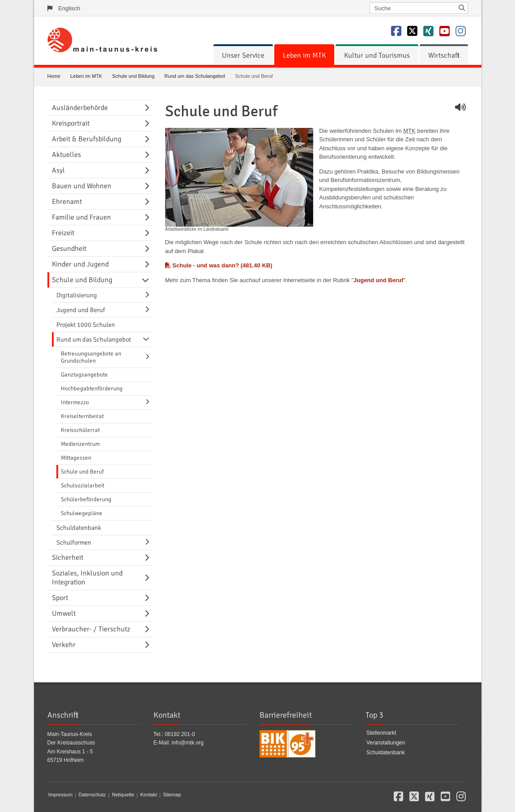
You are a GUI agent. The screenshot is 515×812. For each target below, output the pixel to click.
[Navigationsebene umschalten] (149, 108)
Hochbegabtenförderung (92, 389)
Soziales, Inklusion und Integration (87, 578)
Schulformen (74, 542)
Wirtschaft (444, 55)
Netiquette (123, 795)
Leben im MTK (304, 55)
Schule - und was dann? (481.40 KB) (219, 265)
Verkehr (64, 645)
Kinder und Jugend (80, 264)
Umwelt (64, 613)
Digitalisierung (77, 295)
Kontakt (148, 795)
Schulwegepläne (82, 513)
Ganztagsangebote (84, 375)
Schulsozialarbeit (83, 486)
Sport (60, 598)
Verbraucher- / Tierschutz (91, 629)
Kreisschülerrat (80, 430)
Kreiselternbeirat (82, 416)
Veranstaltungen (386, 743)
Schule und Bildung (134, 76)
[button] (398, 798)
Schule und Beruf (82, 472)
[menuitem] (243, 55)
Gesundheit (69, 249)
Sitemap (172, 795)
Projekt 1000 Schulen (86, 325)
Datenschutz (92, 795)
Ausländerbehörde (80, 108)
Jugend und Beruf (378, 280)
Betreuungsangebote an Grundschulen (91, 357)
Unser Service (243, 55)
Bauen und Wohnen (82, 186)
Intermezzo (75, 402)
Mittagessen (76, 458)
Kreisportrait (71, 123)
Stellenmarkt (381, 733)
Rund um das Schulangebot (195, 76)
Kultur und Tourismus (377, 55)
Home (54, 76)
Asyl (58, 170)
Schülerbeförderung (86, 499)
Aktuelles (66, 155)
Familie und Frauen (81, 217)
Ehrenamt (67, 202)
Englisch (69, 8)
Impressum (60, 795)
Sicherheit (68, 558)
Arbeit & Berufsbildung (87, 139)
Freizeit (63, 233)
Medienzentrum (80, 444)
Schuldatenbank (79, 528)
